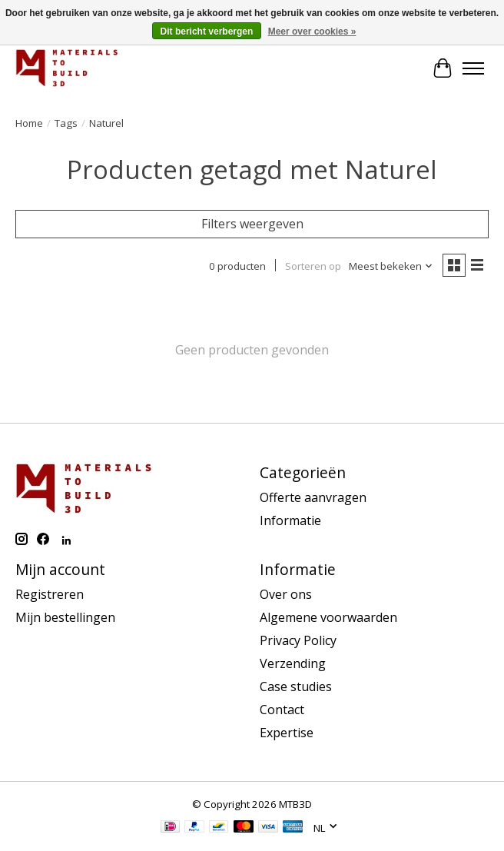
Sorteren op (313, 266)
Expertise (287, 733)
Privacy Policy (298, 640)
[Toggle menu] (473, 68)
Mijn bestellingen (65, 617)
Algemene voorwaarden (328, 617)
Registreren (50, 594)
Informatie (290, 520)
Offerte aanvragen (313, 497)
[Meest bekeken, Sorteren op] (391, 266)
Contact (282, 710)
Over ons (286, 594)
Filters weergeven (252, 224)
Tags (66, 123)
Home (29, 123)
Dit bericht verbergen (207, 32)
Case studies (296, 686)
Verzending (293, 663)
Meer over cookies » (312, 32)
